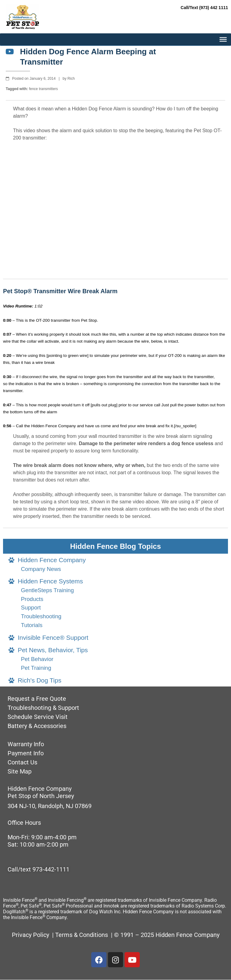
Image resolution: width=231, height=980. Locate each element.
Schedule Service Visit (38, 717)
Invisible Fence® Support (48, 638)
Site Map (20, 771)
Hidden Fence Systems (46, 581)
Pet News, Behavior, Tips (48, 650)
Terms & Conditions (82, 935)
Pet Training (36, 668)
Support (31, 607)
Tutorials (32, 625)
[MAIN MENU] (223, 39)
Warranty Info (26, 744)
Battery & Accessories (37, 726)
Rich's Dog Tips (35, 680)
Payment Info (26, 753)
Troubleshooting (41, 616)
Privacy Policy (30, 935)
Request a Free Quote (37, 699)
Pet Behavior (37, 659)
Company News (41, 569)
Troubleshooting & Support (43, 708)
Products (32, 599)
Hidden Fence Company (47, 560)
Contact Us (22, 762)
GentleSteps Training (47, 590)
